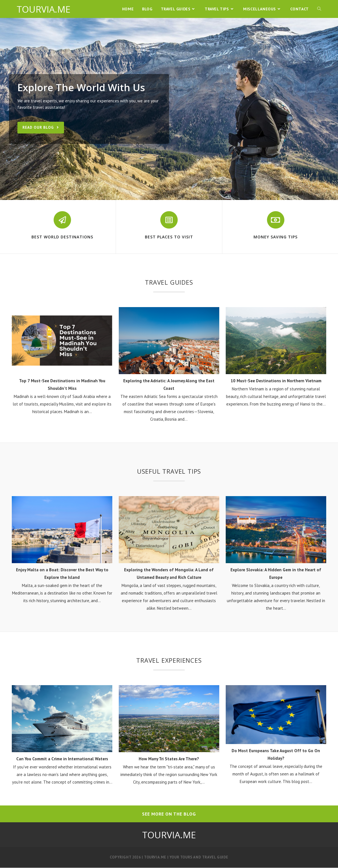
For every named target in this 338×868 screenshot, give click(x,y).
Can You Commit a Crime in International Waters (62, 759)
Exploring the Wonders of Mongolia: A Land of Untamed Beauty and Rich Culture (169, 574)
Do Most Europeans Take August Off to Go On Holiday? (276, 754)
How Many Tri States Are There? (169, 759)
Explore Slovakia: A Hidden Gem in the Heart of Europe (276, 574)
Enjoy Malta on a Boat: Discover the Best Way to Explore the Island (62, 574)
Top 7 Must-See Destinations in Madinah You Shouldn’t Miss (62, 385)
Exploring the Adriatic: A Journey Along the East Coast (169, 385)
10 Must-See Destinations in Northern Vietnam (276, 381)
